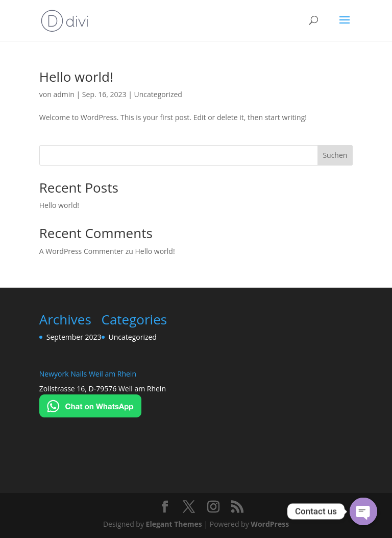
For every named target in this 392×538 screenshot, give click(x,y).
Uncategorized (158, 94)
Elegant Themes (174, 524)
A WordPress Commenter (81, 251)
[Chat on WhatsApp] (90, 415)
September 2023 (74, 337)
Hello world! (76, 77)
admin (64, 94)
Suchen (335, 155)
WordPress (270, 524)
